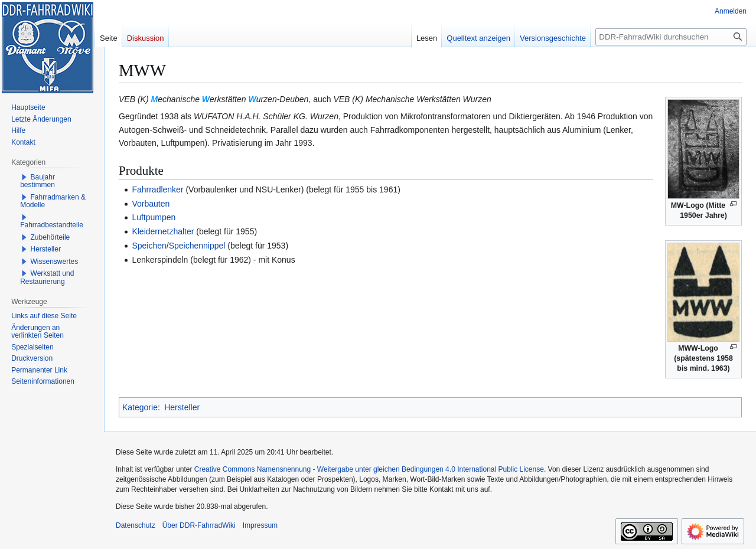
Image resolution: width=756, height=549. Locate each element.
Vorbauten (151, 204)
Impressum (260, 525)
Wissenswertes (55, 262)
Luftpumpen (154, 217)
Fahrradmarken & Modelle (53, 201)
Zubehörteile (50, 237)
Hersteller (182, 407)
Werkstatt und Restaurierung (47, 277)
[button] (24, 177)
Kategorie (140, 407)
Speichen (149, 246)
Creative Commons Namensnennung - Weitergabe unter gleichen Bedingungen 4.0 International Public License (369, 469)
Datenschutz (136, 525)
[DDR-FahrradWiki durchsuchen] (671, 37)
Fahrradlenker (157, 189)
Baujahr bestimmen (38, 181)
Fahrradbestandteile (52, 225)
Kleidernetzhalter (163, 231)
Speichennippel (197, 246)
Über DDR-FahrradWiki (199, 525)
